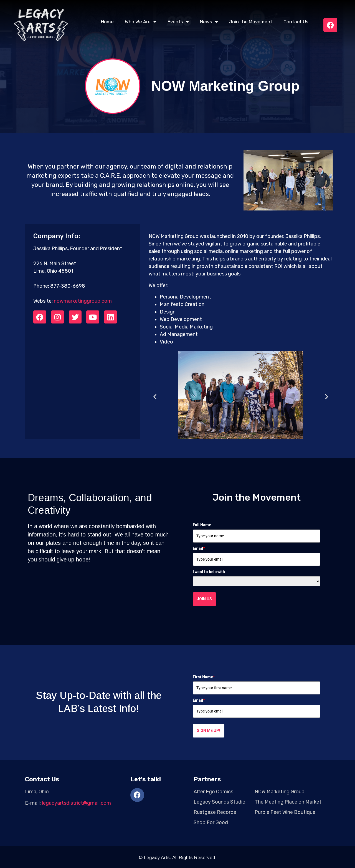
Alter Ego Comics (213, 792)
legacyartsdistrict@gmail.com (76, 803)
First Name (204, 677)
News (209, 22)
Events (178, 22)
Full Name (202, 525)
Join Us (204, 599)
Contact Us (296, 22)
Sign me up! (209, 731)
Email (199, 548)
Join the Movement (251, 22)
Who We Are (141, 22)
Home (107, 22)
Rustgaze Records (215, 812)
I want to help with (209, 572)
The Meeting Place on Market (288, 802)
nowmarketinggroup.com (83, 301)
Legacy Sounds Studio (220, 802)
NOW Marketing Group (280, 792)
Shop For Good (211, 822)
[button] (155, 396)
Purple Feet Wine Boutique (285, 812)
